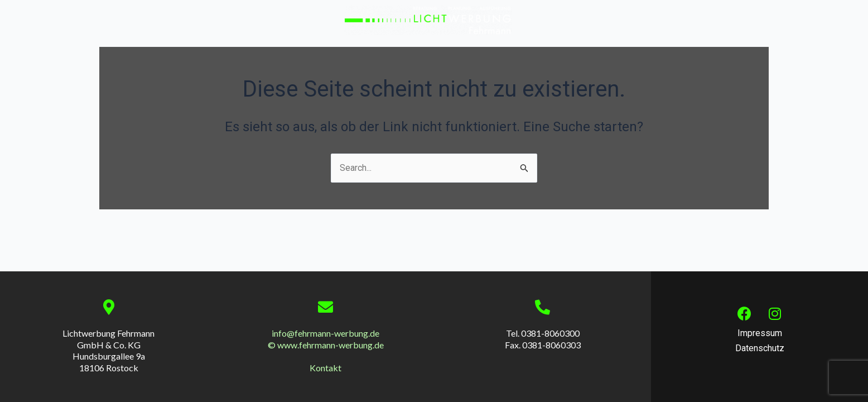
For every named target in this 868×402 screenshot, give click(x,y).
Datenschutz (760, 348)
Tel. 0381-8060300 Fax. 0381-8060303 (543, 339)
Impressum (760, 333)
